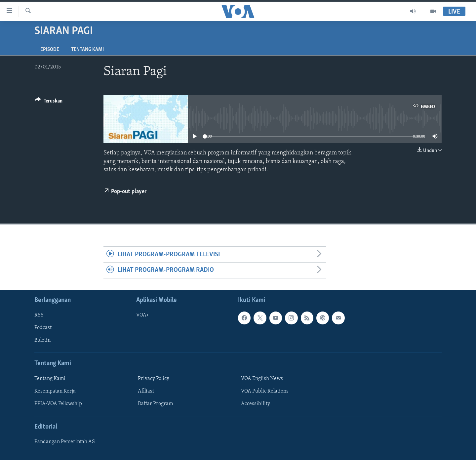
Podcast (43, 328)
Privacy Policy (154, 379)
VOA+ (143, 315)
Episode (50, 50)
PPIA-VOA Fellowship (58, 404)
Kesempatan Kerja (55, 391)
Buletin (42, 340)
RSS (39, 315)
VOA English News (262, 379)
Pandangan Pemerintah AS (65, 442)
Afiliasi (146, 391)
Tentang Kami (87, 50)
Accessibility (256, 404)
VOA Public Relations (265, 391)
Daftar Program (155, 404)
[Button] (49, 102)
